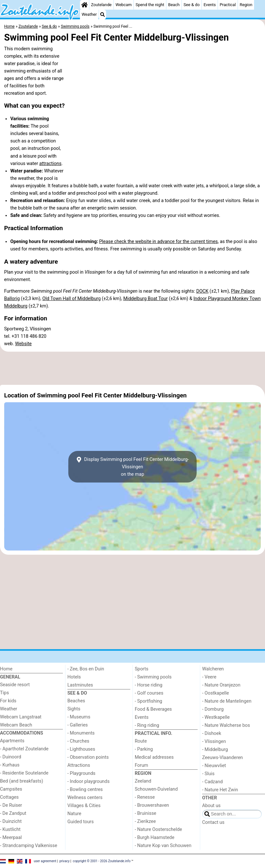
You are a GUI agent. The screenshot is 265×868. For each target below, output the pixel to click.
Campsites (11, 789)
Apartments (12, 741)
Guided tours (81, 822)
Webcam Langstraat (21, 717)
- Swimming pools (153, 677)
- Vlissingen (214, 741)
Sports (142, 669)
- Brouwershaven (152, 805)
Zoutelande (101, 5)
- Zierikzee (145, 821)
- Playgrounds (81, 773)
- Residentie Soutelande (24, 773)
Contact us (213, 822)
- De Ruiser (11, 805)
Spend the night (150, 5)
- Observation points (88, 757)
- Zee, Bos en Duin (86, 669)
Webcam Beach (16, 725)
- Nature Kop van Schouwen (163, 846)
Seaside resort (15, 685)
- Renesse (145, 797)
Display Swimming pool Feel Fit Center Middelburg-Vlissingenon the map (132, 467)
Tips (5, 693)
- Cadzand (212, 782)
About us (211, 806)
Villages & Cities (84, 806)
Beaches (76, 701)
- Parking (144, 749)
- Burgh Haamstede (155, 838)
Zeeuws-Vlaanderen (222, 758)
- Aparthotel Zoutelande (24, 749)
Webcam (123, 5)
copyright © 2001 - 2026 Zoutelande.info (102, 861)
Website (24, 344)
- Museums (79, 717)
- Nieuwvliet (214, 766)
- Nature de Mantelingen (227, 701)
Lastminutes (80, 685)
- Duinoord (11, 757)
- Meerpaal (11, 838)
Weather (89, 14)
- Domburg (213, 709)
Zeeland (143, 781)
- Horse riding (149, 685)
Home (6, 669)
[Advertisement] (132, 368)
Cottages (9, 797)
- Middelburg (215, 750)
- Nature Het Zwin (220, 790)
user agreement (45, 861)
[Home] (84, 5)
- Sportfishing (148, 701)
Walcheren (213, 669)
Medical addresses (154, 757)
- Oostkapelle (216, 693)
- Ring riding (147, 725)
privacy (64, 861)
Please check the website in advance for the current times (159, 242)
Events (210, 5)
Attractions (79, 765)
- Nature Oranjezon (221, 685)
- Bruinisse (146, 813)
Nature (74, 814)
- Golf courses (149, 693)
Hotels (74, 677)
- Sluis (208, 774)
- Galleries (78, 725)
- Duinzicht (11, 821)
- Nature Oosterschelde (158, 829)
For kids (8, 701)
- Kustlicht (10, 829)
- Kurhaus (10, 765)
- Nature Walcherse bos (226, 725)
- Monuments (81, 733)
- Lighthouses (81, 749)
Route (141, 741)
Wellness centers (85, 798)
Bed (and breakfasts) (22, 781)
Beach (174, 5)
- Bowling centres (85, 790)
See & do (191, 5)
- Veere (209, 677)
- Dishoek (212, 733)
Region (246, 5)
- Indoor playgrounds (88, 781)
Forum (141, 765)
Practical (228, 5)
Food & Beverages (153, 709)
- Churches (78, 741)
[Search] (103, 15)
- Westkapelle (216, 717)
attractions (50, 164)
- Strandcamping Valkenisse (29, 846)
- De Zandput (13, 813)
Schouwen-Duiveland (156, 789)
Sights (74, 709)
